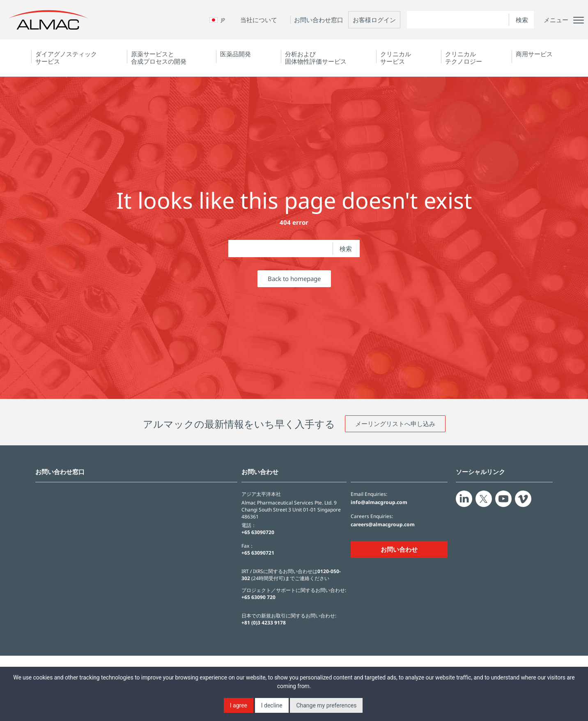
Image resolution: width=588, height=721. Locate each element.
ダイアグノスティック (66, 58)
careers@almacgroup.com (383, 525)
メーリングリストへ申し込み (395, 424)
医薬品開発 (235, 54)
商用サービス (534, 54)
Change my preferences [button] (326, 705)
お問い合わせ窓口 (319, 20)
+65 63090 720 (258, 597)
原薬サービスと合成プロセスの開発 (159, 58)
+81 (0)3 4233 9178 (264, 623)
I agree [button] (239, 705)
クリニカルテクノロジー (464, 58)
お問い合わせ (399, 549)
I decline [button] (272, 705)
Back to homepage (294, 279)
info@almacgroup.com (379, 502)
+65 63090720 (258, 532)
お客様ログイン (374, 20)
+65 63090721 (258, 553)
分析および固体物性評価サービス (316, 58)
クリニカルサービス (396, 58)
